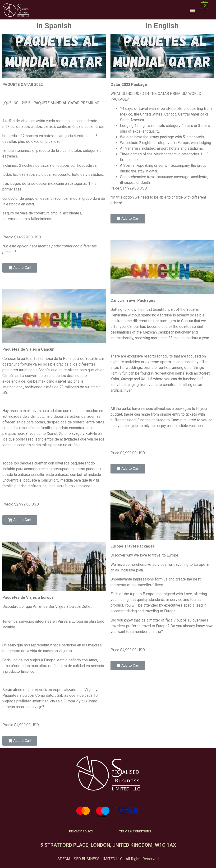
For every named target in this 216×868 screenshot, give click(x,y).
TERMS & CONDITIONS (135, 831)
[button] (20, 268)
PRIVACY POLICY (81, 831)
